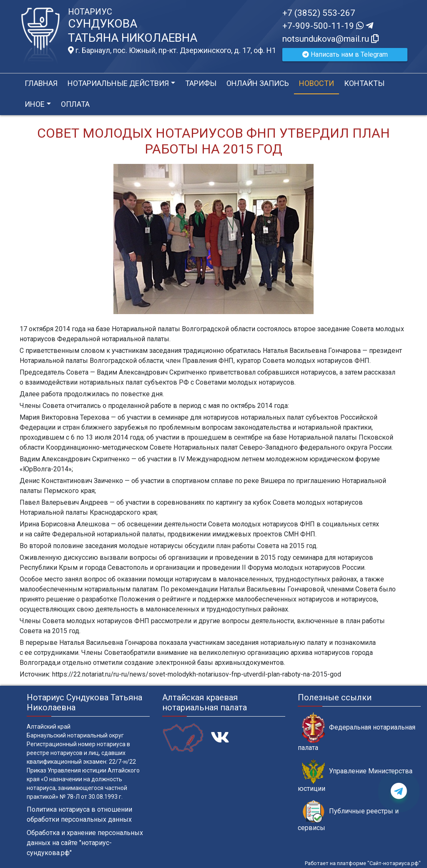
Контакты (364, 83)
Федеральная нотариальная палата (357, 732)
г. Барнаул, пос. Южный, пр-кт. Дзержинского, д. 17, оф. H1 (172, 50)
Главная (41, 83)
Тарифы (201, 83)
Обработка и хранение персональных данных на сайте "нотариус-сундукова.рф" (85, 843)
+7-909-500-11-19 (328, 26)
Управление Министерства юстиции (355, 776)
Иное (35, 104)
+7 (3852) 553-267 (319, 13)
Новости (316, 83)
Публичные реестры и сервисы (348, 816)
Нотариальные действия (118, 83)
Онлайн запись (258, 83)
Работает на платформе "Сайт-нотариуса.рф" (363, 863)
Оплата (75, 104)
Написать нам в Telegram (345, 54)
